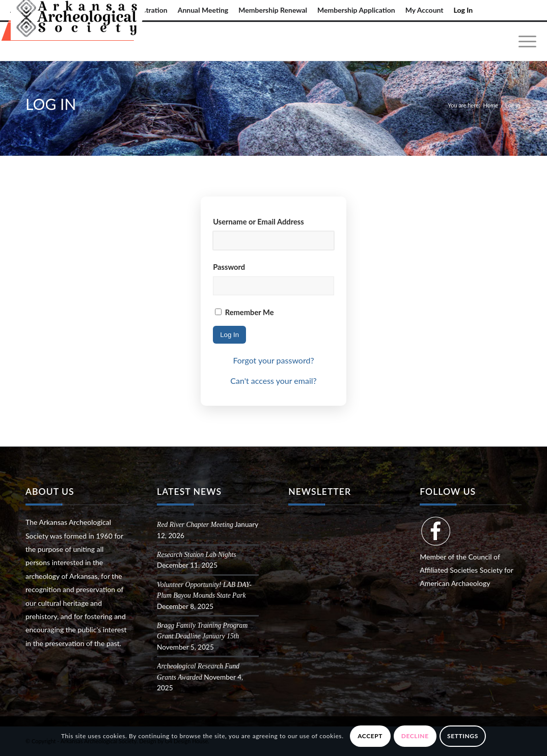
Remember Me (244, 312)
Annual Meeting (203, 10)
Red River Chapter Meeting (195, 525)
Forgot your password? (273, 360)
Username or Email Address (258, 221)
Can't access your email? (273, 381)
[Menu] (524, 41)
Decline (415, 736)
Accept (370, 736)
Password (229, 267)
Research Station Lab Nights (196, 555)
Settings (463, 736)
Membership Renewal (273, 10)
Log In (463, 10)
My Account (425, 10)
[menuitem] (203, 10)
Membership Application (356, 10)
